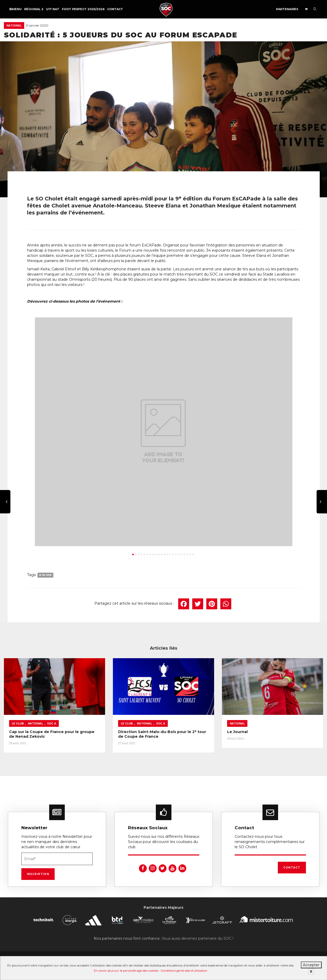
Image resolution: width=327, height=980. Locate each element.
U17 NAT (53, 9)
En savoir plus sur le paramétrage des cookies (126, 971)
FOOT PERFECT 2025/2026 (83, 9)
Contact (115, 9)
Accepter (311, 965)
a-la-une (45, 575)
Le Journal (237, 732)
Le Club (18, 724)
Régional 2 (34, 9)
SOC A (52, 724)
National (14, 26)
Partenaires (287, 9)
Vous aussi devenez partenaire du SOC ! (197, 938)
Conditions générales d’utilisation (184, 971)
